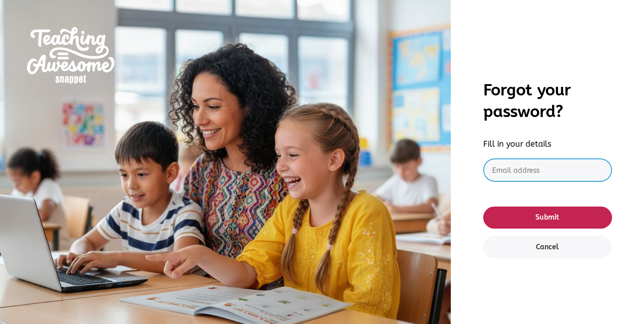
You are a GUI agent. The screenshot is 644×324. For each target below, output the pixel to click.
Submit (547, 217)
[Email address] (548, 170)
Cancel (547, 247)
